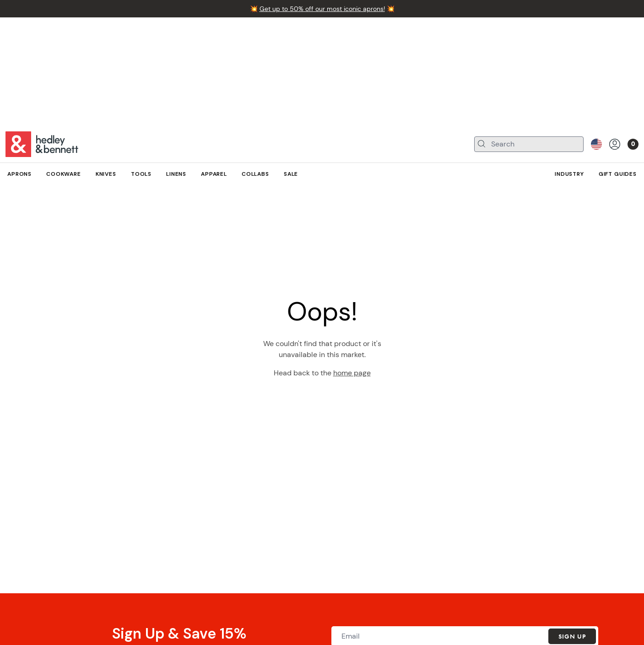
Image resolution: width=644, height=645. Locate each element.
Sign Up (572, 636)
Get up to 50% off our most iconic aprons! (322, 9)
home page (352, 373)
